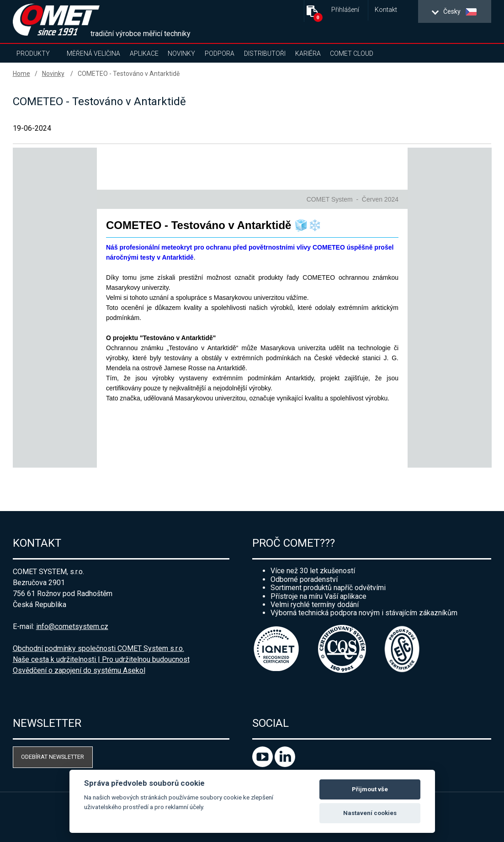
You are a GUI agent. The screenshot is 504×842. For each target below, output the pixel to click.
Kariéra (308, 53)
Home (21, 74)
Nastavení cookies (370, 813)
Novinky (181, 53)
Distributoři (265, 53)
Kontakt (386, 10)
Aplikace (144, 53)
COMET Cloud (352, 53)
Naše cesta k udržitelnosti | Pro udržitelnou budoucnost (101, 659)
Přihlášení (345, 10)
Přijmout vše (370, 789)
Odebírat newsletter (53, 757)
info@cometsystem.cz (72, 626)
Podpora (220, 53)
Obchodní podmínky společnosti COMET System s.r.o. (98, 648)
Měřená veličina (93, 53)
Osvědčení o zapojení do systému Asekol (79, 670)
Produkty (33, 53)
